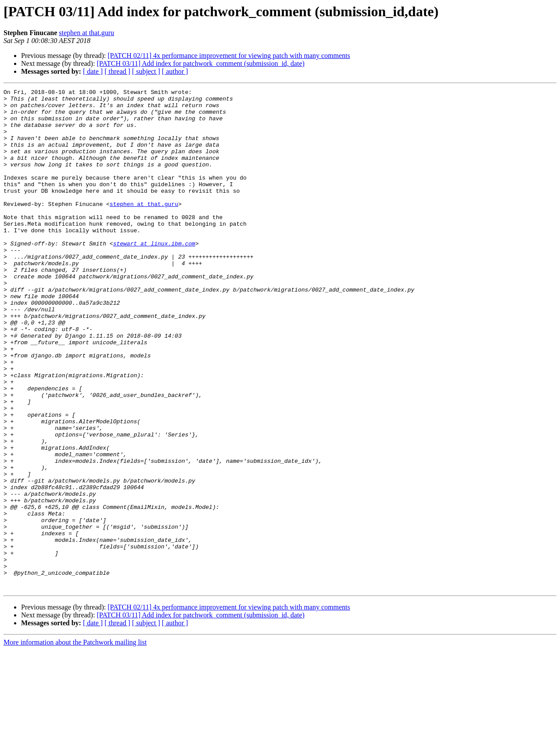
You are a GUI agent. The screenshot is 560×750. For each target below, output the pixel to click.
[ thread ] (117, 71)
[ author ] (175, 71)
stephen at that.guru (86, 33)
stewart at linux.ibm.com (154, 275)
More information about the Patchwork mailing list (75, 742)
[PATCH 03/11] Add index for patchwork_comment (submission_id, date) (200, 63)
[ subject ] (146, 71)
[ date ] (93, 71)
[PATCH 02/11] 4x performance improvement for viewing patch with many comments (229, 56)
